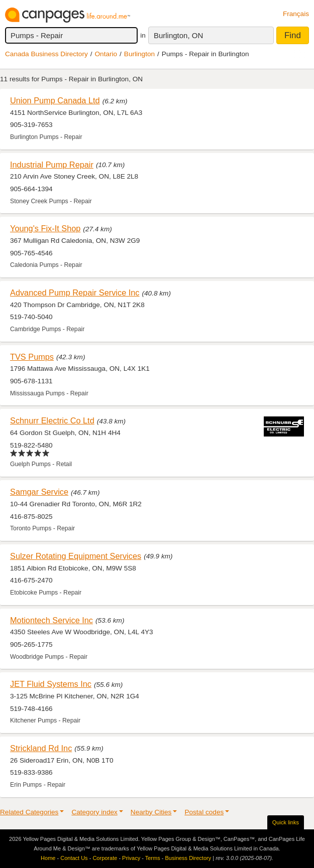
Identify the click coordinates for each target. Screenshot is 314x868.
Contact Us (74, 858)
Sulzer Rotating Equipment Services (76, 556)
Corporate (105, 858)
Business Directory (188, 858)
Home (48, 858)
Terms (153, 858)
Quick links (286, 822)
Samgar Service (39, 492)
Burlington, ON (178, 35)
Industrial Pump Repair (52, 165)
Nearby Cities (151, 812)
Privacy (131, 858)
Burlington (139, 54)
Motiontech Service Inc (51, 620)
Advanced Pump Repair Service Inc (75, 293)
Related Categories (29, 812)
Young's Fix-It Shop (45, 228)
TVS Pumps (32, 357)
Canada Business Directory (46, 54)
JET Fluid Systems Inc (51, 684)
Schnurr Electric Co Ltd (52, 420)
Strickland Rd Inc (41, 748)
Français (296, 14)
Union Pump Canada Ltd (55, 100)
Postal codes (204, 812)
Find (293, 35)
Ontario (106, 54)
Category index (94, 812)
